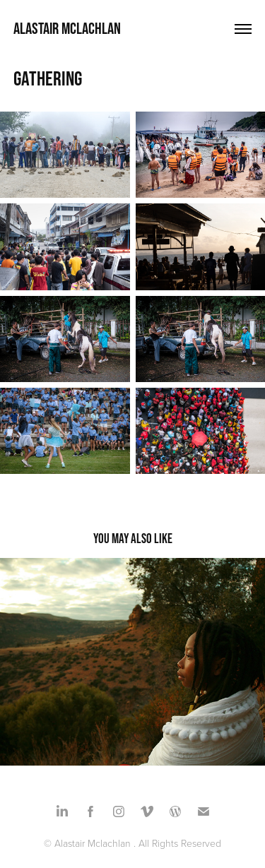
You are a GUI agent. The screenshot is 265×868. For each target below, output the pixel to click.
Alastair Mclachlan (67, 28)
